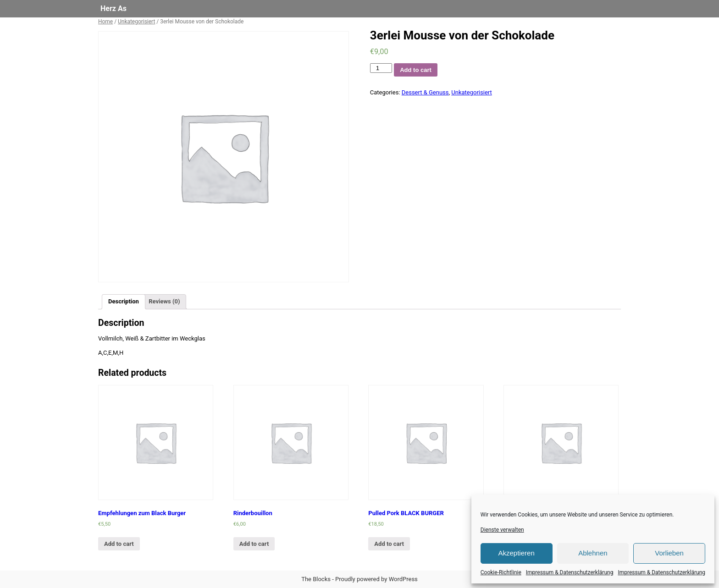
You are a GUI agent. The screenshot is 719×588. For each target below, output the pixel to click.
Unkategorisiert (136, 22)
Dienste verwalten (502, 530)
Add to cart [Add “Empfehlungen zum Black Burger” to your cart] (119, 544)
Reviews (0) (164, 301)
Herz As (113, 8)
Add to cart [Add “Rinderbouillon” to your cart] (254, 544)
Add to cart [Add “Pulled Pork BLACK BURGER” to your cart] (389, 544)
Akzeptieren (517, 553)
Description (124, 301)
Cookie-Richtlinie (501, 572)
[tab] (124, 302)
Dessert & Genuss (425, 92)
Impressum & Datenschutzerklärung (570, 572)
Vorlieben (669, 553)
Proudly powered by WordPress (376, 579)
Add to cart (416, 70)
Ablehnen (593, 553)
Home (105, 22)
